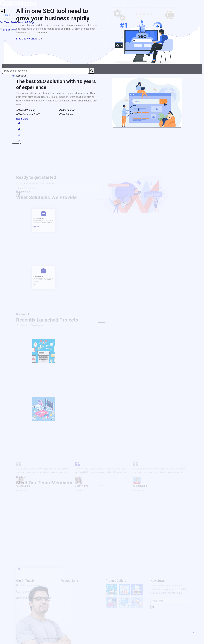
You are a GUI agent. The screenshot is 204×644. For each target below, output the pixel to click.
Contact (8, 26)
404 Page (29, 22)
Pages (7, 19)
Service (30, 15)
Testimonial (17, 22)
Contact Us (35, 39)
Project (42, 15)
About (18, 15)
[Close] (3, 67)
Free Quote (22, 39)
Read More (22, 124)
